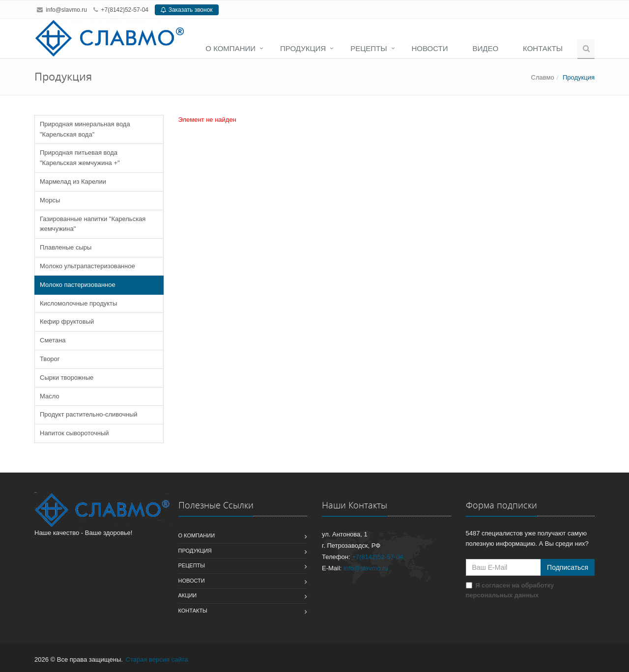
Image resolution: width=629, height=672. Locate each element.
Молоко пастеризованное (78, 285)
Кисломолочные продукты (78, 303)
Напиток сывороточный (74, 433)
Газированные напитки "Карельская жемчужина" (93, 224)
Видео (485, 48)
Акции (188, 595)
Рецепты (369, 48)
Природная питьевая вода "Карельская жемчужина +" (80, 158)
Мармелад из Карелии (73, 182)
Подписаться (568, 567)
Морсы (50, 200)
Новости (430, 48)
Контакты (543, 48)
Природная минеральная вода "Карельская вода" (85, 129)
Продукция (303, 48)
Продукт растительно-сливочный (89, 414)
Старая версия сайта (157, 659)
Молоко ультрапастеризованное (87, 266)
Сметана (53, 340)
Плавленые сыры (66, 247)
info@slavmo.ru (66, 10)
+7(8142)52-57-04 (125, 10)
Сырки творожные (67, 378)
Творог (50, 359)
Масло (50, 396)
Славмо (543, 77)
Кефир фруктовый (67, 322)
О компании (230, 48)
